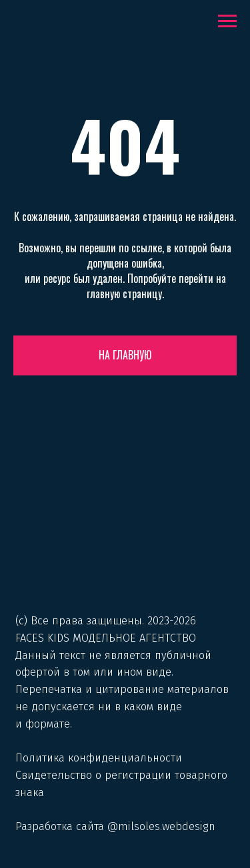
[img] (125, 554)
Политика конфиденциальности (99, 758)
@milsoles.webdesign (161, 826)
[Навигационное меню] (227, 21)
